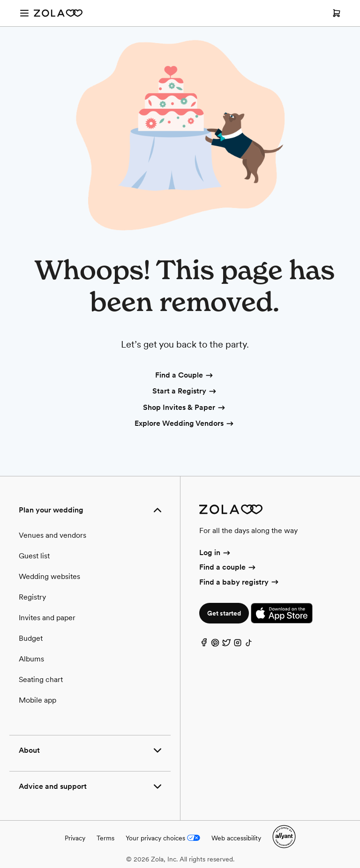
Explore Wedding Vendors (185, 424)
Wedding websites (49, 576)
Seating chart (41, 679)
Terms (105, 838)
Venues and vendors (52, 535)
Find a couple (228, 567)
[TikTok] (249, 645)
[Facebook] (204, 645)
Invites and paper (47, 618)
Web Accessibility (0, 0)
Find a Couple (185, 376)
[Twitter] (226, 645)
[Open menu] (24, 13)
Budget (31, 638)
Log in (215, 553)
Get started (224, 613)
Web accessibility (236, 838)
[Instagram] (238, 645)
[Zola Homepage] (58, 13)
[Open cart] (337, 13)
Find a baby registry (240, 582)
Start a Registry (185, 392)
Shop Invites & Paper (185, 408)
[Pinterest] (215, 645)
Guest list (34, 556)
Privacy (75, 838)
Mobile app (37, 700)
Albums (31, 659)
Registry (32, 597)
